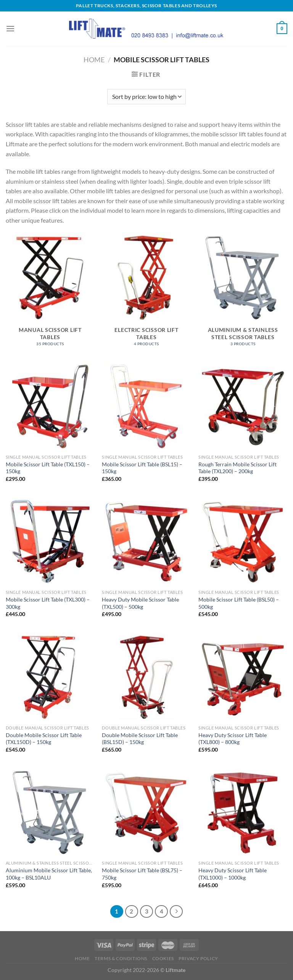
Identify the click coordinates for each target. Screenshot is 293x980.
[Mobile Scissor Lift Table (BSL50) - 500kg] (243, 541)
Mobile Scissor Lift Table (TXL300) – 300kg (48, 603)
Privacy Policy (198, 958)
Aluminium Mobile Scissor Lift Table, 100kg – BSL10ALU (49, 874)
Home (94, 60)
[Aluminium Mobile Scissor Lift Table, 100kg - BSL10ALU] (50, 812)
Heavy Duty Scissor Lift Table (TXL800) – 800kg (233, 739)
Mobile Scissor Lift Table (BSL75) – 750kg (142, 874)
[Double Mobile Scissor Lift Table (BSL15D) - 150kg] (146, 677)
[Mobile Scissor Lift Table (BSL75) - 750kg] (146, 812)
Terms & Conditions (121, 958)
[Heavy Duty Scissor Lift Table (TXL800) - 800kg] (243, 677)
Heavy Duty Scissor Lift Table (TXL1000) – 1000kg (233, 874)
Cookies (163, 958)
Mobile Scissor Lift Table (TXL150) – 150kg (48, 468)
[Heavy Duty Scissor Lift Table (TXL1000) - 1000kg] (243, 812)
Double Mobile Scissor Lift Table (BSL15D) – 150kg (140, 739)
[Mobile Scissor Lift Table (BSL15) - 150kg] (146, 406)
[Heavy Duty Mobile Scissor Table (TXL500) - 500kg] (146, 541)
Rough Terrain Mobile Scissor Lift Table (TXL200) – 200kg (237, 468)
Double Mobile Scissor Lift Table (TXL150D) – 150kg (44, 739)
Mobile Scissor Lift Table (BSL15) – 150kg (142, 468)
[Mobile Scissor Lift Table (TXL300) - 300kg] (50, 541)
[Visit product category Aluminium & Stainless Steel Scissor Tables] (243, 294)
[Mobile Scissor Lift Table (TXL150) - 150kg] (50, 406)
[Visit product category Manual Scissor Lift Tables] (50, 294)
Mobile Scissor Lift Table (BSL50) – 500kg (239, 603)
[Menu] (10, 28)
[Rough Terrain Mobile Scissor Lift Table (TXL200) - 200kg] (243, 406)
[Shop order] (146, 97)
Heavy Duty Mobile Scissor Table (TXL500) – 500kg (140, 603)
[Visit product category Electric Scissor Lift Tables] (146, 294)
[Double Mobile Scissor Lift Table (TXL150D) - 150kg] (50, 677)
